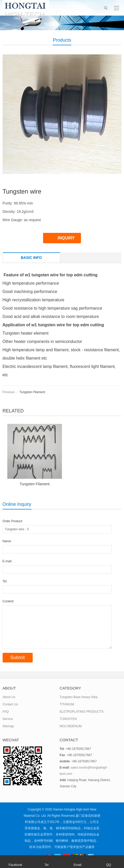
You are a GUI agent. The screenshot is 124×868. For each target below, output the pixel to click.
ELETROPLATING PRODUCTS (82, 712)
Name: (7, 541)
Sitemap (8, 726)
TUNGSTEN (68, 719)
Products (62, 40)
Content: (8, 601)
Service (8, 719)
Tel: (5, 581)
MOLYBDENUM (71, 726)
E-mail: (7, 561)
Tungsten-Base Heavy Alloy (79, 697)
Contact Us (10, 704)
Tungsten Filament (32, 392)
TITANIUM (67, 704)
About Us (9, 697)
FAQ (6, 712)
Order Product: (13, 521)
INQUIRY (66, 238)
